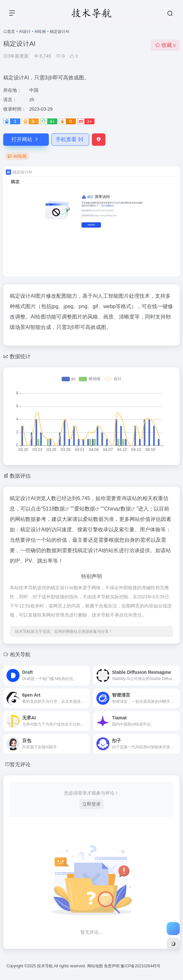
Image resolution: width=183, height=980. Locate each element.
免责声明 (112, 966)
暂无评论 (20, 764)
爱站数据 (85, 509)
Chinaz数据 (118, 509)
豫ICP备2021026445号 (141, 966)
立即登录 (91, 804)
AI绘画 (40, 32)
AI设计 (25, 32)
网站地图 (96, 966)
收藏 (165, 45)
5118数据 (54, 509)
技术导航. (45, 966)
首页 (11, 32)
